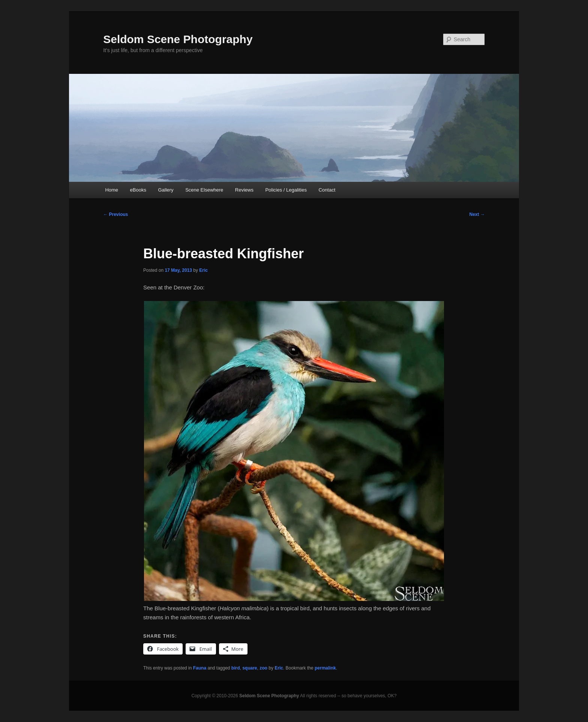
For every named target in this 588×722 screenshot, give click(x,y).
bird (236, 668)
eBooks (138, 190)
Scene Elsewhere (204, 190)
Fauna (200, 668)
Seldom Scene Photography (178, 39)
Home (112, 190)
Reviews (244, 190)
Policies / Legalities (286, 190)
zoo (263, 668)
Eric (203, 270)
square (250, 668)
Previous (115, 214)
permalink (325, 668)
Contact (327, 190)
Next (477, 214)
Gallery (166, 190)
